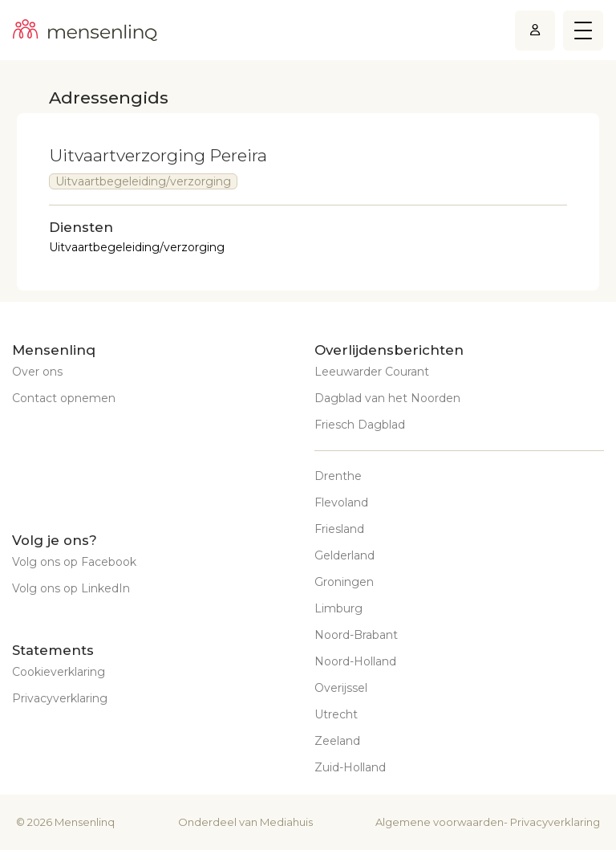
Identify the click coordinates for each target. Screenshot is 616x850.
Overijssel (341, 688)
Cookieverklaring (59, 672)
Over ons (37, 372)
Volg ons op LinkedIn (71, 588)
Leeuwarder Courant (372, 372)
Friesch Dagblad (360, 425)
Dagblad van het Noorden (387, 398)
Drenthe (338, 476)
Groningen (344, 582)
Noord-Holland (355, 661)
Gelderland (344, 555)
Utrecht (336, 714)
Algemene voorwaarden (440, 822)
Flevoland (341, 502)
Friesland (339, 529)
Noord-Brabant (356, 635)
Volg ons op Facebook (74, 562)
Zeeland (337, 741)
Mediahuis (286, 822)
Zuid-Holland (350, 767)
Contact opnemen (64, 398)
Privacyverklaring (60, 698)
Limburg (338, 608)
